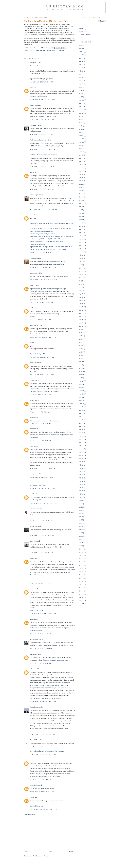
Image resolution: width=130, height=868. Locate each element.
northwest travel (38, 50)
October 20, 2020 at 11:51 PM (43, 337)
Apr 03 (81, 232)
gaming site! (34, 526)
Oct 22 (81, 200)
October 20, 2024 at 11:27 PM (43, 701)
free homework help (65, 409)
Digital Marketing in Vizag (38, 354)
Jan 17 (81, 190)
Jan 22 (81, 520)
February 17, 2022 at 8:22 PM (43, 503)
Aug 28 (81, 307)
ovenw (32, 760)
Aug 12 (81, 203)
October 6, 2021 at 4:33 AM (42, 488)
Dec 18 (81, 575)
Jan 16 (81, 530)
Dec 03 (81, 278)
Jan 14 (81, 536)
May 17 (81, 604)
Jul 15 (81, 123)
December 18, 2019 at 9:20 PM (43, 280)
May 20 (81, 391)
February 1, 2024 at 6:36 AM (43, 614)
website (32, 316)
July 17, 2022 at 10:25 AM (41, 521)
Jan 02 (81, 265)
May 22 (81, 387)
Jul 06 (81, 352)
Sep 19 (81, 294)
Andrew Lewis (34, 325)
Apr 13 (81, 426)
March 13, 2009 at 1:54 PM (42, 82)
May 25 (81, 48)
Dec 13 (81, 584)
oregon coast (53, 50)
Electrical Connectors (37, 806)
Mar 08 (81, 449)
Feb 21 (81, 475)
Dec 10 (81, 197)
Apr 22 (81, 413)
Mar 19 (81, 242)
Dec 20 (81, 568)
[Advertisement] (43, 833)
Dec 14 (81, 581)
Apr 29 (81, 410)
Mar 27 (81, 436)
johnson (32, 589)
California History (85, 35)
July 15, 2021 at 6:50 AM (41, 440)
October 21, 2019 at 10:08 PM (43, 267)
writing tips (33, 105)
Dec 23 (81, 559)
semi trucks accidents (37, 610)
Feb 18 (81, 258)
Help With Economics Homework (41, 452)
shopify (32, 400)
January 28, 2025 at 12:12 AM (43, 754)
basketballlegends (41, 771)
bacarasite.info (34, 509)
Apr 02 (81, 161)
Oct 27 (81, 281)
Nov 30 (81, 597)
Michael (32, 380)
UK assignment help (57, 264)
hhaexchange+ (49, 788)
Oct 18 (81, 287)
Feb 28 (81, 462)
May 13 (81, 139)
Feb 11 (81, 262)
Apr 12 (81, 229)
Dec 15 (81, 578)
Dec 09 (81, 594)
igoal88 (32, 494)
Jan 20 (81, 45)
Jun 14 (81, 207)
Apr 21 (81, 158)
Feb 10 (81, 174)
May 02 (81, 404)
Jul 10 (81, 94)
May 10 (81, 220)
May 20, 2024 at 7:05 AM (40, 634)
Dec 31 (81, 194)
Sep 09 (81, 300)
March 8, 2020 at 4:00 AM (41, 302)
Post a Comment (29, 815)
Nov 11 (81, 601)
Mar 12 (81, 249)
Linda (32, 308)
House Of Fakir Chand (37, 740)
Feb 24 (81, 468)
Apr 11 (81, 107)
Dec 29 (81, 549)
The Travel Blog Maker (65, 645)
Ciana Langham (35, 195)
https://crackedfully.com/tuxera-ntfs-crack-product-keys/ (48, 289)
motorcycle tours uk (63, 723)
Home (50, 851)
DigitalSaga (33, 654)
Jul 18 (81, 119)
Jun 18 (81, 368)
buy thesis (33, 96)
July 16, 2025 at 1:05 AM (41, 779)
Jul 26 (81, 336)
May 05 (81, 52)
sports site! (33, 541)
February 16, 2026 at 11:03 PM (44, 809)
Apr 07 (81, 433)
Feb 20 (81, 71)
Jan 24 (81, 517)
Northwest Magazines (48, 26)
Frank (32, 446)
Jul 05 (81, 355)
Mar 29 (81, 239)
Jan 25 (81, 513)
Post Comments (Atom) (41, 856)
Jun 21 (81, 362)
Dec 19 (81, 572)
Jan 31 (81, 501)
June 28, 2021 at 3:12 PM (41, 395)
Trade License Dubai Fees (38, 140)
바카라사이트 (67, 530)
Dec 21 (81, 565)
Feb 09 (81, 491)
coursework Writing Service (47, 116)
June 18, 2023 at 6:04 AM (41, 583)
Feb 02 (81, 497)
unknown (33, 669)
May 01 (81, 74)
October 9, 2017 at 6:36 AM (42, 99)
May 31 (81, 132)
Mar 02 (81, 455)
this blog (45, 128)
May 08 (81, 148)
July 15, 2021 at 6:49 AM (41, 423)
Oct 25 (81, 284)
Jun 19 (81, 365)
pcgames (32, 285)
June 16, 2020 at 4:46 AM (41, 320)
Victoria (32, 418)
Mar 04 (81, 452)
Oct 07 (81, 90)
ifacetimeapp (64, 276)
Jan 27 (81, 510)
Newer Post (28, 851)
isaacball (32, 215)
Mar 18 (81, 168)
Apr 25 (81, 155)
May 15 (81, 213)
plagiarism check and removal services (55, 660)
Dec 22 (81, 562)
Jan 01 (81, 546)
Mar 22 (81, 439)
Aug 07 (81, 320)
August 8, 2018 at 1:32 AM (42, 134)
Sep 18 (81, 297)
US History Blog (65, 6)
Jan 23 (81, 77)
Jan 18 (81, 523)
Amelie (32, 172)
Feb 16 (81, 481)
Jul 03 (81, 358)
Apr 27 (81, 58)
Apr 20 (81, 420)
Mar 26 (81, 110)
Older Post (71, 851)
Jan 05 (81, 539)
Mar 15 (81, 171)
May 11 (81, 145)
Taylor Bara (34, 125)
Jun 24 (81, 126)
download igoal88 (36, 500)
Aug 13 (81, 316)
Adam (32, 558)
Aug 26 (81, 310)
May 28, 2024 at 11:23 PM (41, 648)
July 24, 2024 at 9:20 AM (41, 663)
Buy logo (33, 371)
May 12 (81, 142)
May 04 (81, 55)
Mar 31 (81, 236)
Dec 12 (81, 588)
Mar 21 (81, 442)
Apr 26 (81, 61)
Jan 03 (81, 542)
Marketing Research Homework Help (42, 155)
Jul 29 (81, 329)
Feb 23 (81, 471)
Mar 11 (81, 84)
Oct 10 (81, 291)
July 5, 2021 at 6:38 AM (40, 412)
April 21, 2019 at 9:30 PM (41, 252)
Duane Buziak (34, 707)
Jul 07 (81, 349)
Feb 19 (81, 478)
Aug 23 (81, 113)
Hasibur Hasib (34, 639)
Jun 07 (81, 97)
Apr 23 (81, 103)
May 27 (81, 381)
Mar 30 (81, 165)
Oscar (32, 88)
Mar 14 (81, 245)
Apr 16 (81, 68)
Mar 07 (81, 252)
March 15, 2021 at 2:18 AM (42, 357)
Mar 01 (81, 459)
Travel (62, 50)
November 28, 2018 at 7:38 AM (44, 209)
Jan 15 (81, 533)
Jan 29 (81, 184)
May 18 (81, 394)
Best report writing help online (40, 334)
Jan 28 (81, 507)
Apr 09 (81, 429)
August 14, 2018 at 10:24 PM (43, 149)
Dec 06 (81, 274)
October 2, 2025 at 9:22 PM (42, 792)
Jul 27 (81, 333)
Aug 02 (81, 326)
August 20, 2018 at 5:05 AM (42, 189)
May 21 (81, 136)
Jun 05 (81, 210)
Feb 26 (81, 255)
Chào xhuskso (34, 785)
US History (82, 29)
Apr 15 (81, 226)
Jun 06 (81, 371)
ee (30, 343)
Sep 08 (81, 304)
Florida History (84, 32)
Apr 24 (81, 65)
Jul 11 (81, 342)
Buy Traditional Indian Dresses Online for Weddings (47, 751)
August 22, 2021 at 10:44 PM (43, 468)
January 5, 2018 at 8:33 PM (42, 119)
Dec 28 (81, 552)
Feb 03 (81, 181)
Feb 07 (81, 494)
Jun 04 (81, 378)
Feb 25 (81, 465)
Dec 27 (81, 555)
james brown (34, 363)
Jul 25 (81, 116)
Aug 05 (81, 323)
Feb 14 (81, 484)
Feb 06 (81, 178)
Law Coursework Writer (37, 485)
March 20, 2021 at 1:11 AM (42, 374)
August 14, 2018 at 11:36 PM (43, 167)
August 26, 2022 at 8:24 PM (42, 535)
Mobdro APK (59, 186)
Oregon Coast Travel (65, 26)
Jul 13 (81, 339)
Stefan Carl (33, 258)
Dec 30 (81, 271)
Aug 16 (81, 313)
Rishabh (32, 797)
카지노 (32, 515)
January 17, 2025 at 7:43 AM (43, 734)
